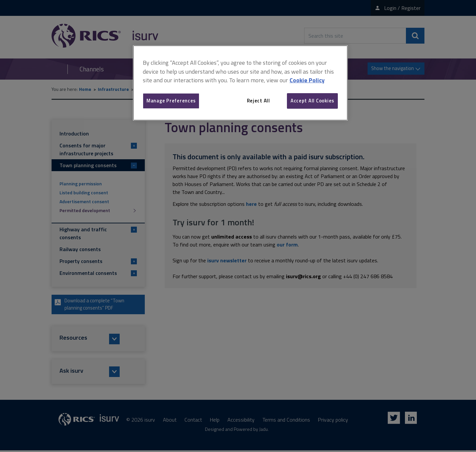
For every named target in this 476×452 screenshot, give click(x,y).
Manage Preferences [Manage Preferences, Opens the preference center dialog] (171, 101)
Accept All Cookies (312, 101)
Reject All (258, 101)
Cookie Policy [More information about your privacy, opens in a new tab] (307, 80)
